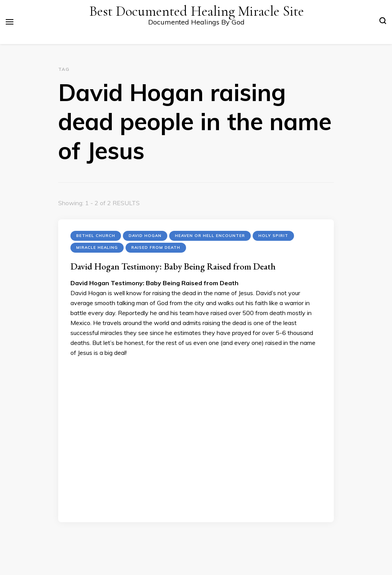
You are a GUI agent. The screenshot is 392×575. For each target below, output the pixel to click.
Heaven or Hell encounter (210, 236)
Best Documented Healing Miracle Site (197, 11)
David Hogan (145, 236)
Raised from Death (156, 247)
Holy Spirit (273, 236)
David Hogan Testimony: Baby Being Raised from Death (173, 266)
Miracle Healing (97, 247)
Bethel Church (96, 236)
